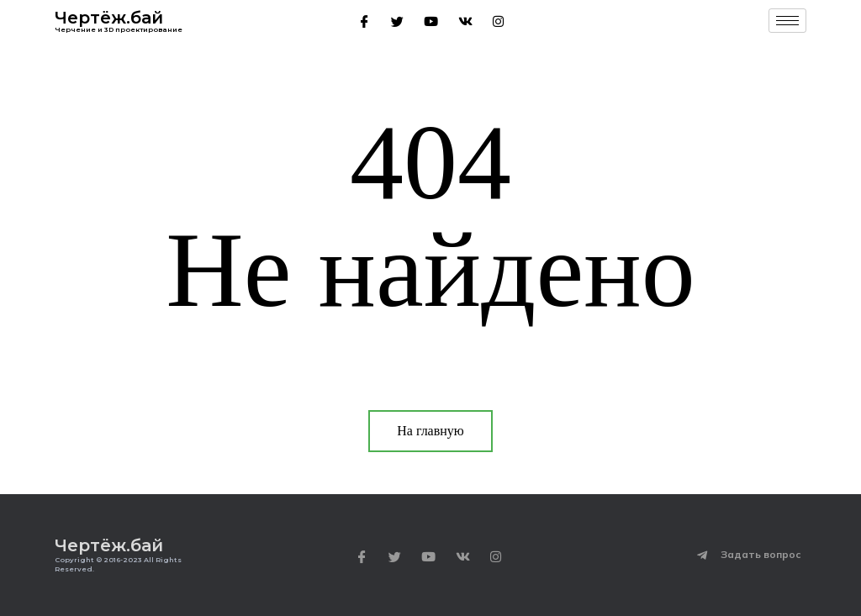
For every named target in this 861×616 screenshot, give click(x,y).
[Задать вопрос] (702, 555)
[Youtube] (431, 21)
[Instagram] (498, 21)
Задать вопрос (761, 554)
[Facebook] (364, 21)
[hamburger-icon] (787, 21)
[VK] (465, 21)
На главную (430, 431)
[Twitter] (397, 21)
